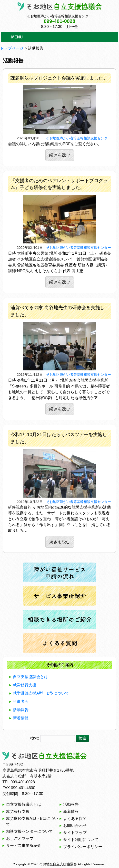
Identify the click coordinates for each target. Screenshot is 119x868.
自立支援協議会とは (30, 677)
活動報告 (21, 710)
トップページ (12, 48)
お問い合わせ (75, 826)
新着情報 (21, 718)
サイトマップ (75, 833)
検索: (35, 738)
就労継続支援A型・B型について (41, 693)
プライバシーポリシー (83, 847)
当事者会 (21, 702)
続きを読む (60, 155)
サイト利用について (81, 840)
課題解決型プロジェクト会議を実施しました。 (59, 78)
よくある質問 (75, 819)
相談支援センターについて (30, 831)
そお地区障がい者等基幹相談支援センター (79, 138)
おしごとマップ (20, 838)
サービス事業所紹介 (24, 846)
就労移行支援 (25, 685)
